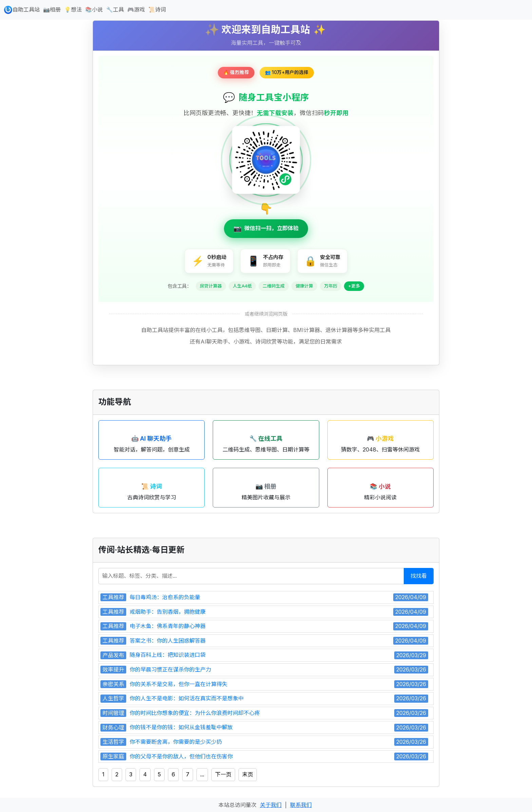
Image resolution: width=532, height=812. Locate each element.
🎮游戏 (136, 10)
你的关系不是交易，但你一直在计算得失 (178, 684)
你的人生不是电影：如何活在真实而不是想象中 (187, 698)
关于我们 (271, 805)
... (202, 774)
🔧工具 (115, 10)
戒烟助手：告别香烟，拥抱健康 (168, 612)
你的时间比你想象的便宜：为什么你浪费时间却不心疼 (195, 713)
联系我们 (301, 805)
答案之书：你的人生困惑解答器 (168, 641)
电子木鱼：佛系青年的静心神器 (168, 626)
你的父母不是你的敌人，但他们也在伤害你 (181, 756)
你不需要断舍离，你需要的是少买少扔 (176, 742)
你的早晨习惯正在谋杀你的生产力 (170, 669)
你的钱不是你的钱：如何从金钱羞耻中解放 (181, 727)
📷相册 (52, 10)
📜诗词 (157, 10)
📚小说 (94, 10)
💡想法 (73, 10)
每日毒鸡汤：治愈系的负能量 (165, 597)
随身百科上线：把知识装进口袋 (168, 655)
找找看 (419, 576)
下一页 (223, 774)
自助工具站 (22, 10)
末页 (248, 774)
